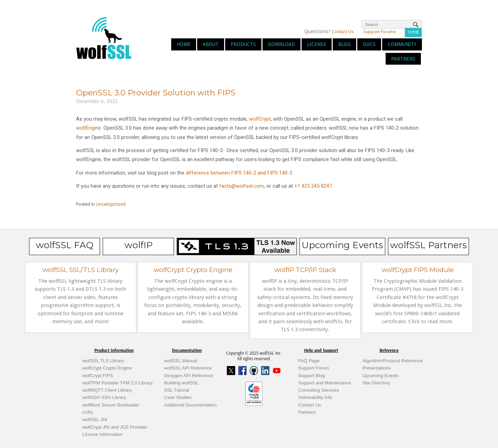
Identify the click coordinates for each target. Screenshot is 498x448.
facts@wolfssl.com (241, 186)
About (211, 44)
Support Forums (380, 32)
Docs (369, 44)
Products (243, 44)
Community (402, 44)
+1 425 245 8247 (312, 186)
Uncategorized (111, 204)
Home (184, 44)
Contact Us (343, 32)
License (317, 44)
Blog (344, 44)
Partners (403, 59)
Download (282, 44)
